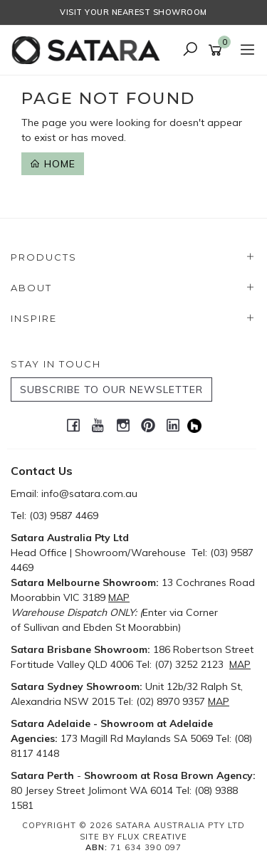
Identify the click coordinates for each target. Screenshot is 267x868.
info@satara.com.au (89, 493)
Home (53, 164)
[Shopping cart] (218, 51)
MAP (119, 597)
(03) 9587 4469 (64, 516)
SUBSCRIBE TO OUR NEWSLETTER (111, 389)
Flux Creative (152, 837)
